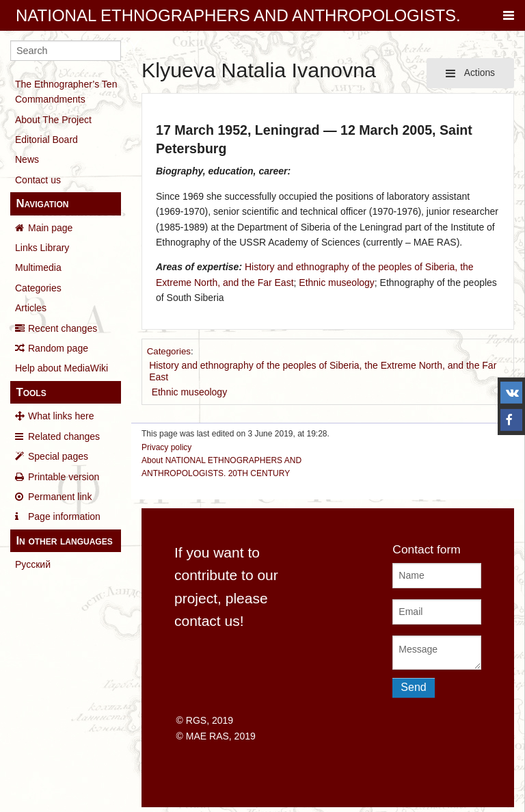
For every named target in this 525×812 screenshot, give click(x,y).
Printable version (64, 477)
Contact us (38, 180)
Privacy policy (166, 447)
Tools (31, 392)
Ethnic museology (337, 283)
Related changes (64, 436)
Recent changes (63, 328)
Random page (58, 348)
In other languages (64, 541)
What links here (61, 416)
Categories (38, 288)
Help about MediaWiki (62, 368)
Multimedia (38, 267)
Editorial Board (46, 140)
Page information (64, 516)
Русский (33, 564)
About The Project (53, 120)
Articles (31, 308)
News (27, 159)
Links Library (42, 248)
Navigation (42, 204)
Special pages (58, 456)
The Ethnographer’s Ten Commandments (66, 92)
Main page (50, 228)
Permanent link (60, 497)
